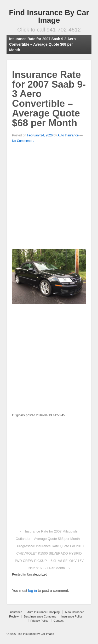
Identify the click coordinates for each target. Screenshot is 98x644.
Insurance (16, 612)
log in (33, 590)
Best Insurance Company (40, 616)
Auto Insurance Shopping (44, 612)
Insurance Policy (72, 616)
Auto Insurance (68, 135)
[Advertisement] (49, 196)
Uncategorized (37, 574)
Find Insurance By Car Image (49, 16)
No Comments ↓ (23, 141)
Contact (59, 621)
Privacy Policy (39, 621)
